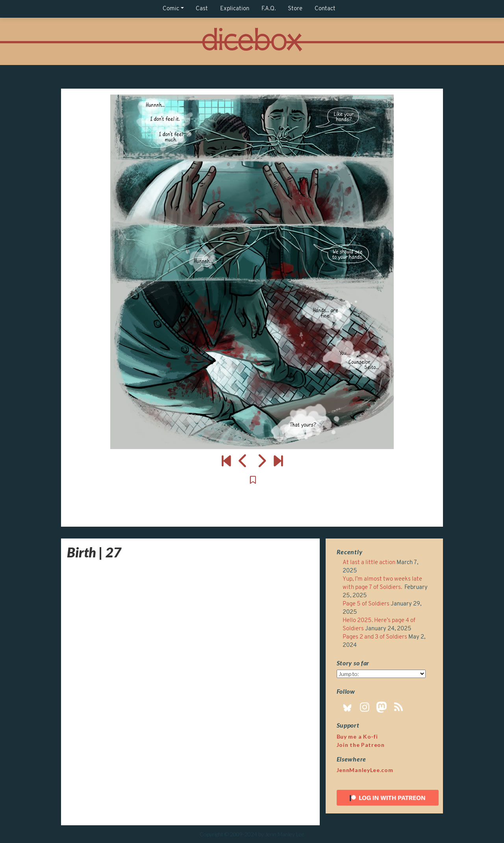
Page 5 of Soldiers (366, 604)
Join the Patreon (361, 745)
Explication (235, 9)
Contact (325, 9)
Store (295, 9)
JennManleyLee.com (365, 770)
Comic (171, 9)
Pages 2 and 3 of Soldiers (375, 637)
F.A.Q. (269, 9)
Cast (202, 9)
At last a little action (369, 563)
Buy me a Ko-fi (357, 736)
